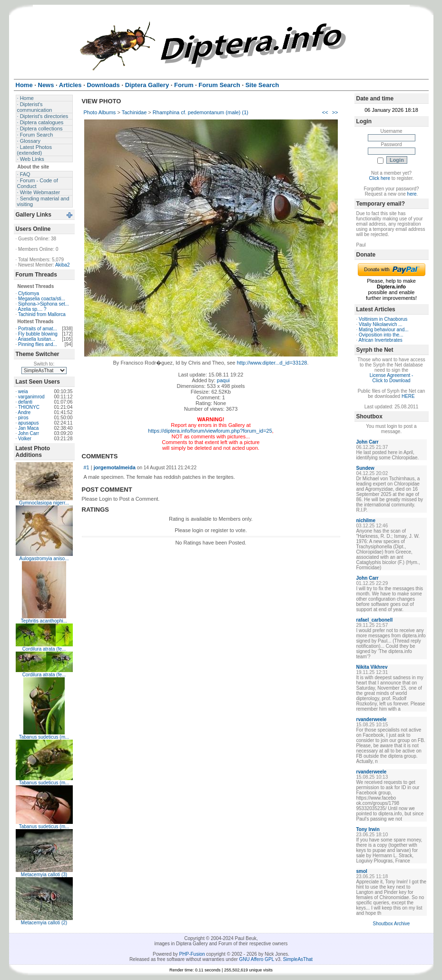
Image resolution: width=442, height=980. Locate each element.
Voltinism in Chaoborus (383, 319)
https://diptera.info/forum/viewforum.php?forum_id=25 (210, 431)
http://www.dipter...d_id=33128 (272, 363)
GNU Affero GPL (257, 959)
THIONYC (29, 407)
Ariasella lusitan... (37, 339)
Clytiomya (29, 293)
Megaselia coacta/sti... (42, 299)
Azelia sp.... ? (32, 309)
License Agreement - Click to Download (392, 378)
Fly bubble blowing (38, 334)
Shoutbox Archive (392, 924)
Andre (25, 412)
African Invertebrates (381, 340)
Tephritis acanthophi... (44, 621)
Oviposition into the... (381, 335)
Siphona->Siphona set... (44, 304)
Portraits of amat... (38, 329)
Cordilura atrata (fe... (44, 649)
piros (23, 418)
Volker (25, 439)
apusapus (28, 423)
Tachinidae (134, 112)
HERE (408, 396)
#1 (87, 467)
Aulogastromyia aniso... (44, 559)
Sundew (365, 468)
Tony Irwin (368, 829)
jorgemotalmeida (115, 467)
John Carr (29, 433)
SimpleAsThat (298, 959)
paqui (223, 380)
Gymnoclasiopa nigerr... (44, 503)
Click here (380, 178)
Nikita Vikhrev (372, 667)
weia (23, 391)
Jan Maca (28, 428)
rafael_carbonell (375, 620)
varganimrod (31, 397)
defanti (25, 402)
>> (335, 112)
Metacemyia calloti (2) (44, 923)
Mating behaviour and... (384, 330)
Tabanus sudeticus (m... (44, 737)
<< (325, 112)
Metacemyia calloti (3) (44, 875)
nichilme (366, 520)
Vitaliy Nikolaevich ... (381, 324)
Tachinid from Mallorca (42, 314)
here (412, 194)
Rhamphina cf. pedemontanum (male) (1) (201, 112)
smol (362, 871)
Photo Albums (100, 112)
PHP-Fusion (192, 954)
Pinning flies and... (38, 344)
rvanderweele (372, 719)
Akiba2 (63, 265)
